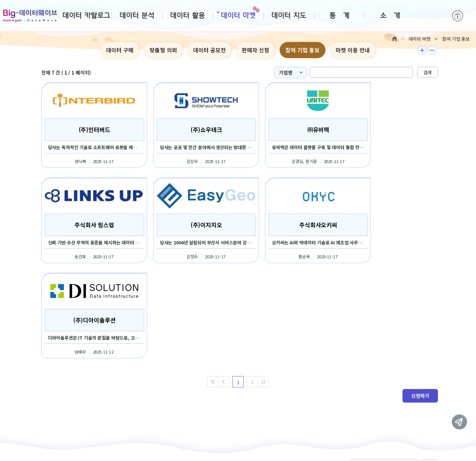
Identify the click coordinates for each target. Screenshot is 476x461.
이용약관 (46, 380)
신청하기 (420, 301)
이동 (429, 380)
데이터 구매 (120, 50)
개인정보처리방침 (124, 380)
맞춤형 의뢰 (163, 50)
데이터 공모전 (209, 50)
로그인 (458, 16)
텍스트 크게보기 (422, 50)
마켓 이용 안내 (353, 50)
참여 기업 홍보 (302, 50)
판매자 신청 (256, 50)
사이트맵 (163, 380)
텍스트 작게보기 (432, 50)
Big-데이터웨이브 (30, 16)
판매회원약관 (81, 380)
